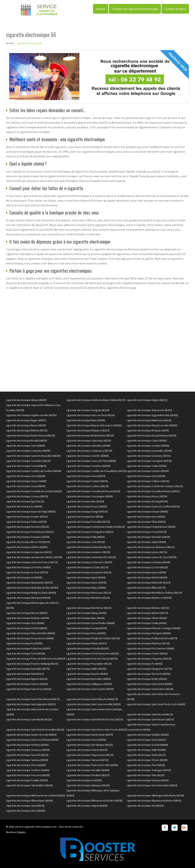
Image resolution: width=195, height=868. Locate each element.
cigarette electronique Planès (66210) (87, 643)
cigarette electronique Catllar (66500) (147, 466)
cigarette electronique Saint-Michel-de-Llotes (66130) (95, 719)
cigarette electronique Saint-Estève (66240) (150, 689)
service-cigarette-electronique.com (36, 827)
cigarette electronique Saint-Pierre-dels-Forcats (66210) (96, 730)
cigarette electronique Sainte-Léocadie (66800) (31, 735)
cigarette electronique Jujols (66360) (146, 542)
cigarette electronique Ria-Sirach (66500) (148, 674)
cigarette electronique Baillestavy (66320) (149, 420)
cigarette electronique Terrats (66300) (147, 760)
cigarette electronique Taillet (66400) (146, 750)
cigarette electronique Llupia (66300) (86, 577)
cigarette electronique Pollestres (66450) (28, 648)
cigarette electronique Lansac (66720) (147, 552)
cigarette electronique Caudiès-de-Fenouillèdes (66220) (96, 471)
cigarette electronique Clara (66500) (146, 476)
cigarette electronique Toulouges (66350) (149, 770)
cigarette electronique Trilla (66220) (146, 775)
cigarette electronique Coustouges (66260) (90, 496)
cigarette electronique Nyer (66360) (85, 618)
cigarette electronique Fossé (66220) (147, 532)
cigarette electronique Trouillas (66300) (27, 780)
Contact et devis (175, 9)
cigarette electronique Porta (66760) (25, 653)
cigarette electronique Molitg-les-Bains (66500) (31, 593)
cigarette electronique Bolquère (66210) (88, 430)
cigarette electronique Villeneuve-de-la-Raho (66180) (94, 801)
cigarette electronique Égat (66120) (25, 501)
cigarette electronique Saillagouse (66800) (89, 684)
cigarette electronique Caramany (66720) (149, 456)
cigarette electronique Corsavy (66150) (27, 496)
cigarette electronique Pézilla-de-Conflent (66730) (93, 638)
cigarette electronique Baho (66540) (86, 420)
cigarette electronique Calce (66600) (25, 446)
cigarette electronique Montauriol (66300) (28, 598)
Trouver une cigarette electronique (135, 9)
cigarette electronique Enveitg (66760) (147, 501)
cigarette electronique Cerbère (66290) (148, 471)
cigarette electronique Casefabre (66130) (28, 461)
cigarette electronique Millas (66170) (146, 588)
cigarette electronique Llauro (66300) (146, 572)
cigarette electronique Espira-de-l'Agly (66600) (31, 512)
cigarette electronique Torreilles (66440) (88, 770)
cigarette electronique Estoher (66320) (27, 517)
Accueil (101, 9)
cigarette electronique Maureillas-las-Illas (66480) (32, 588)
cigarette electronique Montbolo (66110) (88, 598)
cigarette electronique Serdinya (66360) (27, 745)
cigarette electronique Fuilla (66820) (86, 537)
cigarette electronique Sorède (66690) (147, 745)
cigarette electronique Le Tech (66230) (147, 567)
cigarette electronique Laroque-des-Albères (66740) (34, 557)
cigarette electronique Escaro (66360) (87, 506)
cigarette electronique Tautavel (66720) (87, 760)
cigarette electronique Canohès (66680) (88, 456)
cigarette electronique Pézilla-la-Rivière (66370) (152, 638)
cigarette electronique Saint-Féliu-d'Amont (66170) (33, 699)
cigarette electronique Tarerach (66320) (27, 755)
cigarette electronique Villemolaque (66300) (29, 801)
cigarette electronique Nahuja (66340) (86, 613)
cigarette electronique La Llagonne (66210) (29, 552)
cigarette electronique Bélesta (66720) (27, 430)
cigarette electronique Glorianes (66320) (148, 537)
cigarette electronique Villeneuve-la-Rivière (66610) (154, 801)
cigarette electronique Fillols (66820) (146, 522)
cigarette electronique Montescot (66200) (149, 598)
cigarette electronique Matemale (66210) (149, 583)
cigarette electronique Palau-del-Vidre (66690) (30, 633)
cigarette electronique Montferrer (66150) (89, 608)
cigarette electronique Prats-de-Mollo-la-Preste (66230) (36, 659)
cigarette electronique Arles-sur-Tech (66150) (90, 415)
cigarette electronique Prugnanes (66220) (149, 659)
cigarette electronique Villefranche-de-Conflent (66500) (36, 795)
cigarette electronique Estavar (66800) (147, 512)
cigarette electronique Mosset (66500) (27, 613)
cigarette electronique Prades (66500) (147, 653)
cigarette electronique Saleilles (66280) (148, 735)
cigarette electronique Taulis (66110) (146, 755)
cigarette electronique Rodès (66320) (147, 679)
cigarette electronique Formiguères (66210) (90, 532)
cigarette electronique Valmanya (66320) (88, 785)
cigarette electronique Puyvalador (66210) (89, 664)
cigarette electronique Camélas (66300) (148, 446)
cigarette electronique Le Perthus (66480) (28, 567)
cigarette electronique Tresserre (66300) (28, 775)
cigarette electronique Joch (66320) (86, 542)
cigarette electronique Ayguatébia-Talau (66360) (152, 415)
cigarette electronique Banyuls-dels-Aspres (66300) (94, 425)
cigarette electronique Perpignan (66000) (149, 633)
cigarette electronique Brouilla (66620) (26, 441)
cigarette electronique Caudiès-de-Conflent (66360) (34, 471)
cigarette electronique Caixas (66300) (147, 441)
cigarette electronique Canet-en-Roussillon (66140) (33, 456)
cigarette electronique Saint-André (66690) (149, 684)
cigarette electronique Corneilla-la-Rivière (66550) (153, 491)
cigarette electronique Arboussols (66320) (149, 410)
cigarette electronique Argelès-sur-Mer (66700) (31, 415)
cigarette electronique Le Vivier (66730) (27, 572)
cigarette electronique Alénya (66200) (26, 400)
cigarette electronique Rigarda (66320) (27, 679)
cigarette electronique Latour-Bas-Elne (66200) (91, 557)
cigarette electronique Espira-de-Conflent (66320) (153, 506)
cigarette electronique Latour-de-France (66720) (32, 562)
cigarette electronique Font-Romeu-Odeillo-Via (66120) (96, 527)
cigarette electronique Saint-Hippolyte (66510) (31, 704)
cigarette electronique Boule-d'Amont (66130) (30, 435)
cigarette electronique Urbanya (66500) (148, 780)
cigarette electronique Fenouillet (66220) (88, 522)
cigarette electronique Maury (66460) (86, 588)
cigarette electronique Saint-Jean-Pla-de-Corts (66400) (156, 704)
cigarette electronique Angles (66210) (147, 400)
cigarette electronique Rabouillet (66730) (28, 669)
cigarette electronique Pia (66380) (24, 643)
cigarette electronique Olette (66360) (147, 618)
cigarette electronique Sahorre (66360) (27, 684)
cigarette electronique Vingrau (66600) (87, 806)
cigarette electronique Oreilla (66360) (147, 623)
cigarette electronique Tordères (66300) (28, 770)
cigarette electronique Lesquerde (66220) (89, 572)
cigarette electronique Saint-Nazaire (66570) (150, 719)
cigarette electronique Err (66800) (24, 506)
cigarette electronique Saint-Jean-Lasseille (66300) (94, 704)
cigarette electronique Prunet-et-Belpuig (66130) (32, 664)
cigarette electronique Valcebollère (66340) (29, 785)
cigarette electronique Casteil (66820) (26, 466)
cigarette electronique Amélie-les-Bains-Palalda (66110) (96, 400)
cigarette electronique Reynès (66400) (87, 674)
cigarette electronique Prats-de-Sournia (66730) (92, 659)
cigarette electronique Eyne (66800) (146, 517)
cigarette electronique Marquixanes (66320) (29, 583)
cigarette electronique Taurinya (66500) (27, 760)
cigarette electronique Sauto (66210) (146, 740)
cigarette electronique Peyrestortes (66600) (30, 638)
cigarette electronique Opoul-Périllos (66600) (90, 623)
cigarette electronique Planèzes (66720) (148, 643)
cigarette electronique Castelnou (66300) (88, 466)
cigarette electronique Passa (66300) (86, 633)
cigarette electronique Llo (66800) (24, 577)
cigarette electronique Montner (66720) (148, 608)
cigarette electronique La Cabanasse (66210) (151, 547)
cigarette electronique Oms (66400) (25, 623)
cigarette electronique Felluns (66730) (26, 522)
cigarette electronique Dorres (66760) (147, 496)
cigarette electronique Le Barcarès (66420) (89, 562)
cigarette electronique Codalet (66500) (87, 481)
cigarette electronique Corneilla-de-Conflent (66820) (34, 491)
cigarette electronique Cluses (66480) (26, 481)
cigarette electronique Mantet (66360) (147, 577)
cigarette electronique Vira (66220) (145, 806)
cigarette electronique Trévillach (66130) (88, 775)
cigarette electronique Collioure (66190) (148, 481)
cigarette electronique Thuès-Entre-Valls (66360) (92, 765)
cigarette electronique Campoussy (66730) (89, 451)
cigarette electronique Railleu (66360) (86, 669)
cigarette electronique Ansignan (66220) (88, 410)
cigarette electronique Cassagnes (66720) (149, 461)
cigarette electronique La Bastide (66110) (88, 547)
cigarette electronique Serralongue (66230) (90, 745)
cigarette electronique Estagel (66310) (87, 512)
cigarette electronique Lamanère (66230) (88, 552)
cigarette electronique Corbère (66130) (87, 486)
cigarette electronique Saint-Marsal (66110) (150, 714)
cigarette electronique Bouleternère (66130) (90, 435)
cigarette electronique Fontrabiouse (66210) (30, 532)
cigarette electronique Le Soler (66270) (87, 567)
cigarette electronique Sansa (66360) (86, 740)
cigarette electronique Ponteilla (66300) (87, 648)
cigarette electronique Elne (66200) (85, 501)
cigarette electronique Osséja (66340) (87, 628)
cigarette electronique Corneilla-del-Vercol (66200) (93, 491)
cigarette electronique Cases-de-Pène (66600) (91, 461)
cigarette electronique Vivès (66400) (25, 811)
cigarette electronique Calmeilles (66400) (88, 446)
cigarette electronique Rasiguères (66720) (149, 669)
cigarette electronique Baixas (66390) (26, 425)
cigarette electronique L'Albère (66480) (27, 547)
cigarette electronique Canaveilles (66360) (149, 451)
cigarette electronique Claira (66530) (86, 476)
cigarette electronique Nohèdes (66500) (27, 618)
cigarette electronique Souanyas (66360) (28, 750)
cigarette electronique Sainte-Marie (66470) (90, 735)
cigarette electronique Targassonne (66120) (90, 755)
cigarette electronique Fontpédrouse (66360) (151, 527)
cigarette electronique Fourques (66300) (28, 537)
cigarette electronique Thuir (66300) (146, 765)
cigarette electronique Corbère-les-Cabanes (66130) (155, 486)
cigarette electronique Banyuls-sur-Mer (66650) (152, 425)
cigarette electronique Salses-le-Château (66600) (32, 740)
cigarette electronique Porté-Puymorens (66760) (92, 653)
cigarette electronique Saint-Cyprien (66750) (90, 689)
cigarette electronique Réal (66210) (25, 674)
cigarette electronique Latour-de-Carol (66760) (152, 557)
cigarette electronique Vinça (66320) (25, 806)
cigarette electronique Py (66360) (145, 664)
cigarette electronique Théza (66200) (26, 765)
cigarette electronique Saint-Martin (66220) (29, 719)
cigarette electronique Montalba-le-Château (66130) (154, 593)
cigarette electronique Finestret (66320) (27, 527)
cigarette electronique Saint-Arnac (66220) (29, 689)
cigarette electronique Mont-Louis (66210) (89, 593)
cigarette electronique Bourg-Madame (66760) (152, 435)
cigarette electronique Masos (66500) (86, 583)
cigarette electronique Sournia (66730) (87, 750)
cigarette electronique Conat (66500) (26, 486)
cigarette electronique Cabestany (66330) (89, 441)
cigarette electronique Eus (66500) (85, 517)
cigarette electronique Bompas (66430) (148, 430)
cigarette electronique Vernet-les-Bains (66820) (152, 785)
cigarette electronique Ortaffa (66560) (26, 628)
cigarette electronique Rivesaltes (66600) (89, 679)
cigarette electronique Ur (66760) (84, 780)
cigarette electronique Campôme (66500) (28, 451)
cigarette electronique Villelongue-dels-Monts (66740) (155, 795)
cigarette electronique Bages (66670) (26, 420)
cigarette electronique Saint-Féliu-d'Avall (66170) (92, 699)
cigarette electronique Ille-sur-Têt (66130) (28, 542)
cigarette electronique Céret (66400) (26, 476)
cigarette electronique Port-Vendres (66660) (150, 648)
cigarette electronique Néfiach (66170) (147, 613)
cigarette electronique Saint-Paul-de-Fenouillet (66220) (35, 730)
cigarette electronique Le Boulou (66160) (148, 562)
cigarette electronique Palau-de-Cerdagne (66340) (153, 628)
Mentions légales (16, 832)
